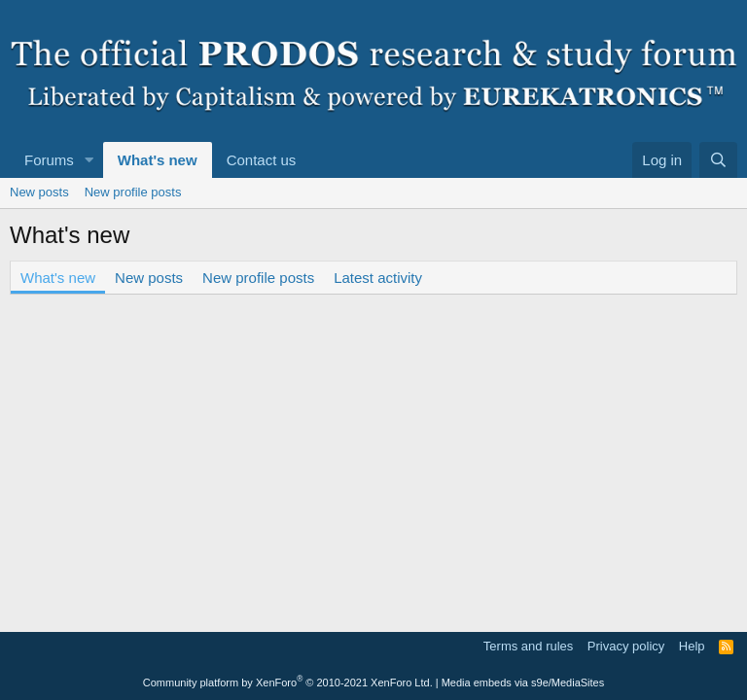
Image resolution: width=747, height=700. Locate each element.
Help (692, 646)
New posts (39, 192)
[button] (89, 160)
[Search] (718, 160)
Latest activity (378, 278)
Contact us (262, 160)
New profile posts (133, 192)
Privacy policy (626, 646)
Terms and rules (528, 646)
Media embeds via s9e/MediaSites (523, 682)
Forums (49, 160)
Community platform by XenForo (288, 682)
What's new (158, 160)
